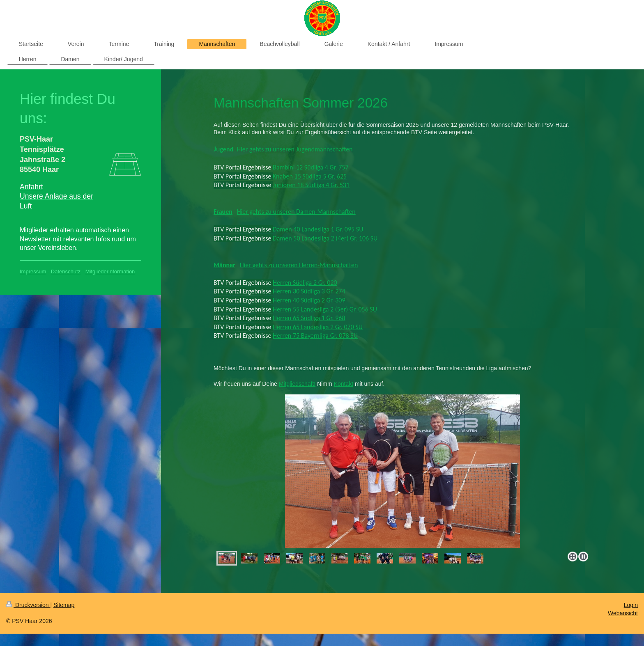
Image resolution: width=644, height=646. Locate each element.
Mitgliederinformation (110, 271)
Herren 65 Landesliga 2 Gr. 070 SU (318, 327)
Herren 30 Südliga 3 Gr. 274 (309, 291)
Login (631, 605)
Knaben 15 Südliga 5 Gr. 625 (310, 176)
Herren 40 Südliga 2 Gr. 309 (309, 300)
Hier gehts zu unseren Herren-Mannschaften (299, 265)
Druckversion (28, 605)
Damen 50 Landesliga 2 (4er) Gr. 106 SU (325, 238)
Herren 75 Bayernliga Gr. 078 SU (315, 336)
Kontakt (344, 384)
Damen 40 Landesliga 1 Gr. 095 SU (318, 229)
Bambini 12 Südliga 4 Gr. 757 (311, 167)
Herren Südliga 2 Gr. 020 (305, 283)
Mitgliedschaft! (297, 384)
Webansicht (623, 613)
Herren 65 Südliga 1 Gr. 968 (309, 318)
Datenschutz (66, 271)
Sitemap (64, 605)
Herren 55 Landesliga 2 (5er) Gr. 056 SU (325, 309)
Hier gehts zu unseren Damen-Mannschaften (296, 212)
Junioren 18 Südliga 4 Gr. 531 (311, 185)
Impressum (33, 271)
